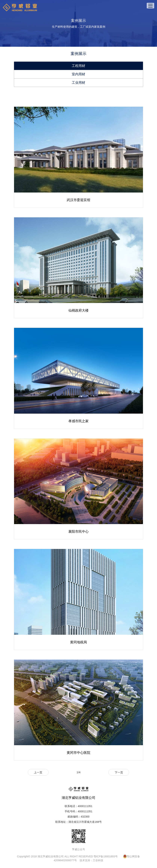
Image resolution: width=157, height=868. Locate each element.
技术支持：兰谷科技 (91, 860)
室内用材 (78, 74)
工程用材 (78, 66)
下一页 (119, 772)
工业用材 (78, 83)
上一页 (38, 772)
